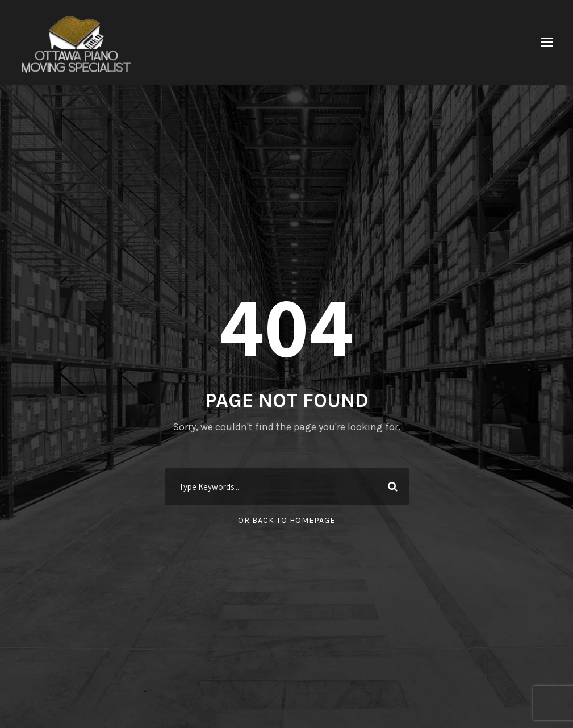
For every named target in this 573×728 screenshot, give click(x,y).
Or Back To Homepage (286, 520)
